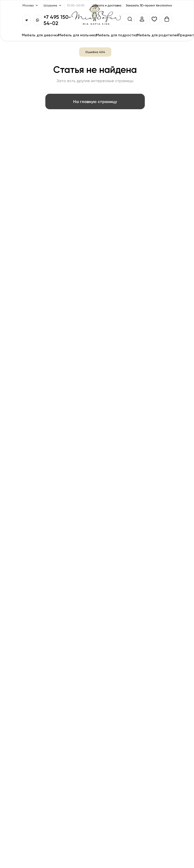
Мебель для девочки (40, 35)
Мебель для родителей (158, 35)
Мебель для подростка (117, 35)
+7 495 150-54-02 (57, 20)
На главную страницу (95, 101)
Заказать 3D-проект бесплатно (149, 5)
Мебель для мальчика (77, 35)
